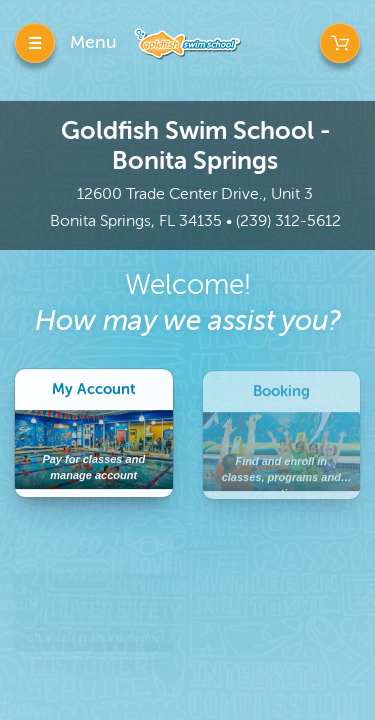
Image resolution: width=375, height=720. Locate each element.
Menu (93, 42)
